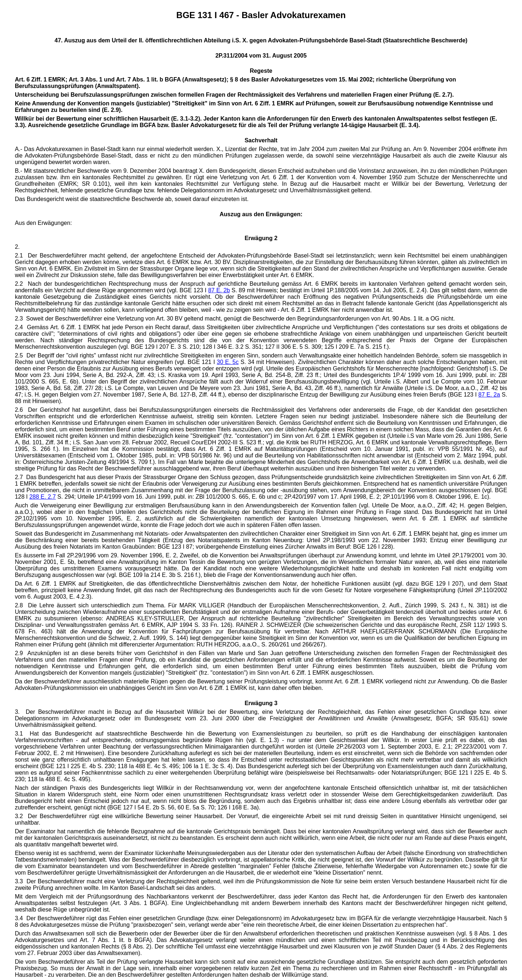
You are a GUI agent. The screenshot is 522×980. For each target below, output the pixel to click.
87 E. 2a (489, 395)
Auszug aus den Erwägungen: (261, 214)
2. (17, 247)
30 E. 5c (228, 362)
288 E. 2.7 (43, 497)
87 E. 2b (219, 290)
